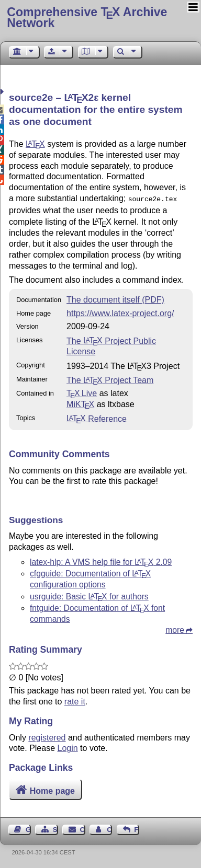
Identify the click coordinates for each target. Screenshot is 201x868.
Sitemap (55, 829)
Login (68, 747)
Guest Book (28, 829)
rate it (75, 701)
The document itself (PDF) (115, 299)
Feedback (137, 829)
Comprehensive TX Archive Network (87, 18)
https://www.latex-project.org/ (120, 312)
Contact (83, 829)
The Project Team (110, 379)
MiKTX (80, 403)
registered (47, 737)
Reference (97, 417)
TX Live (82, 392)
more (175, 629)
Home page (52, 790)
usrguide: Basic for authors (89, 595)
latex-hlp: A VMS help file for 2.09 (101, 561)
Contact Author (109, 829)
